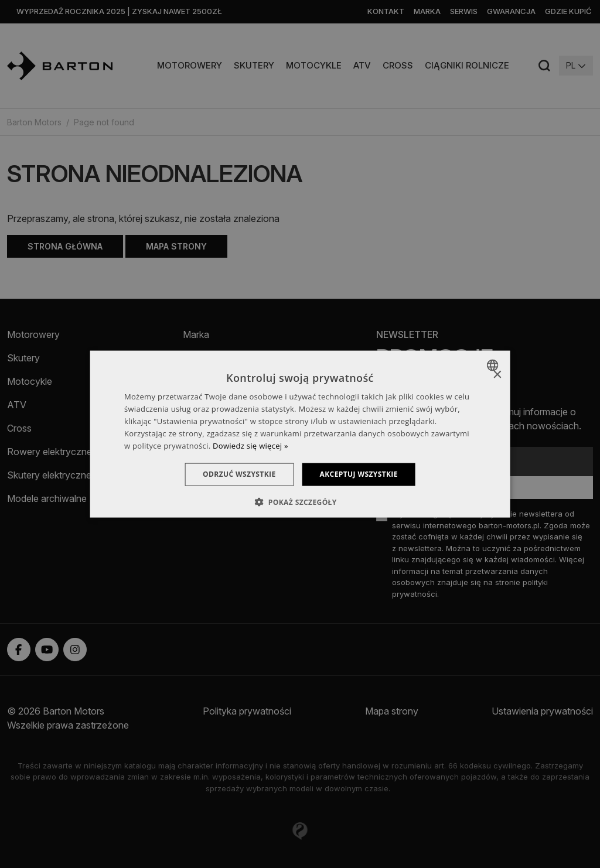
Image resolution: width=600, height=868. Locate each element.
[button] (300, 501)
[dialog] (300, 434)
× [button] (497, 375)
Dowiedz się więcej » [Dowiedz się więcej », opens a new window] (250, 445)
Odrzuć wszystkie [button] (239, 474)
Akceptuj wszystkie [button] (359, 474)
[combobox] (494, 365)
